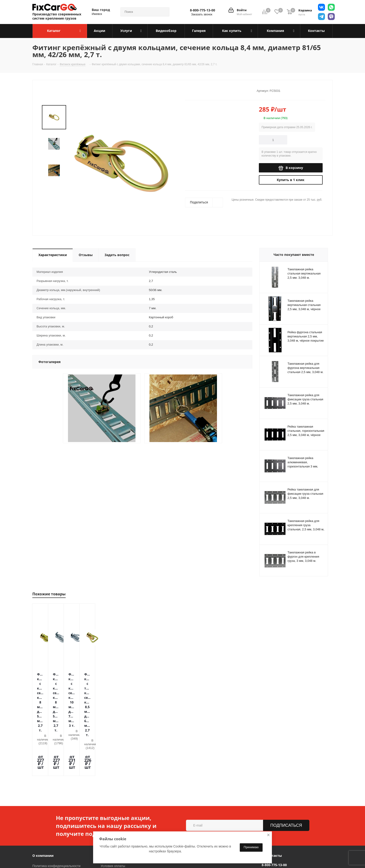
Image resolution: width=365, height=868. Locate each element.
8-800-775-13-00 (203, 10)
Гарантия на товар (115, 810)
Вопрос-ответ (111, 823)
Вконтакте (75, 856)
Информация (112, 786)
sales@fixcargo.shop (277, 805)
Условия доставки (114, 803)
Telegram (87, 856)
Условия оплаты (113, 797)
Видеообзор (110, 816)
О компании (43, 786)
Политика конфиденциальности (56, 797)
